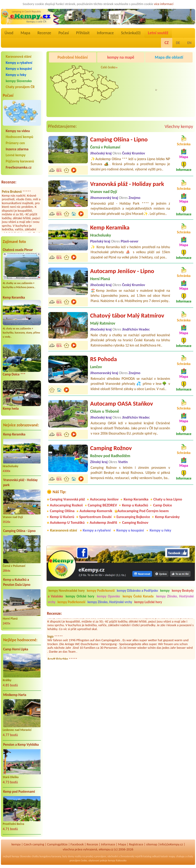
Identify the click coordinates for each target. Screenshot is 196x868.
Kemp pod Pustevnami (19, 792)
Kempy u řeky (16, 75)
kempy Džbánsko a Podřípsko (137, 591)
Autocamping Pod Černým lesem (143, 511)
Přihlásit (83, 33)
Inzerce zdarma (17, 149)
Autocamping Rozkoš (66, 505)
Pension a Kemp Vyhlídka (21, 745)
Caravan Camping (159, 69)
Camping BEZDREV (102, 505)
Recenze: (9, 182)
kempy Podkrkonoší (101, 591)
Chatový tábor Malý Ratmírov (127, 315)
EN (189, 43)
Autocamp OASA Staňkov (122, 404)
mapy (172, 856)
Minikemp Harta (15, 695)
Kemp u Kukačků (135, 505)
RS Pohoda (103, 359)
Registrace (136, 844)
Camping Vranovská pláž (67, 499)
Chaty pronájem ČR (20, 87)
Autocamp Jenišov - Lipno (122, 271)
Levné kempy (16, 155)
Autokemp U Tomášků (67, 523)
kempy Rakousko (117, 860)
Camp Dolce (163, 505)
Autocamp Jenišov (104, 499)
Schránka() (131, 33)
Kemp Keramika (14, 297)
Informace (105, 33)
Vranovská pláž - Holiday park (20, 483)
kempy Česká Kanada (138, 596)
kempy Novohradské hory (67, 591)
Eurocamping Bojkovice (133, 517)
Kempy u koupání (19, 69)
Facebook (77, 844)
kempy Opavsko (108, 596)
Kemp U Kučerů (62, 517)
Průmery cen (15, 143)
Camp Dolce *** (14, 374)
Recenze (44, 33)
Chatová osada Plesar (18, 250)
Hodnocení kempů (19, 137)
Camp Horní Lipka (16, 649)
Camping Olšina (62, 511)
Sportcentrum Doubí (95, 517)
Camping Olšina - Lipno (19, 531)
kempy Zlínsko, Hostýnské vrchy (110, 602)
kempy (165, 591)
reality (78, 856)
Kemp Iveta (11, 409)
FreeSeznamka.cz (19, 167)
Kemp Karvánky (167, 517)
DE (178, 43)
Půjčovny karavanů (20, 161)
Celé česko (108, 67)
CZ (167, 43)
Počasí (64, 33)
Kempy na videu (18, 131)
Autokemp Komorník (96, 511)
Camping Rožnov (111, 448)
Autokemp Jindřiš (103, 523)
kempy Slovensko (19, 81)
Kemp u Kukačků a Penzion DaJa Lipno (17, 582)
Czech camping (34, 844)
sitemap (152, 844)
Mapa (25, 33)
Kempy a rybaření (19, 63)
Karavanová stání (19, 56)
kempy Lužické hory (148, 602)
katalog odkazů (152, 856)
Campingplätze (57, 844)
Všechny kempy (179, 126)
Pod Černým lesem (160, 94)
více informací (164, 4)
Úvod (9, 33)
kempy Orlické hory (80, 596)
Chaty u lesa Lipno (168, 499)
